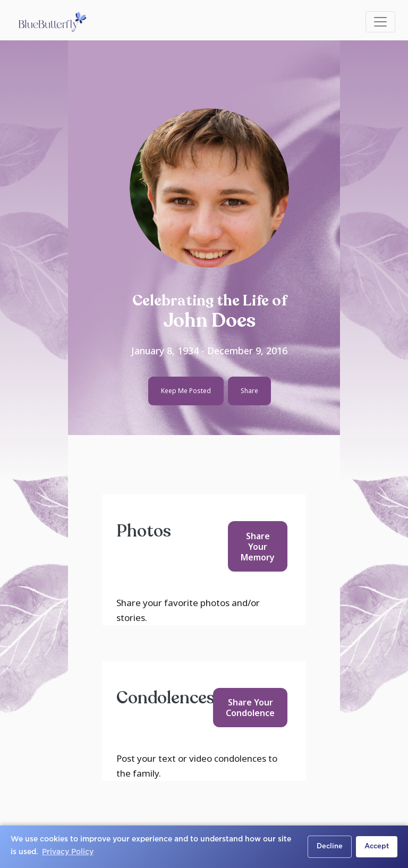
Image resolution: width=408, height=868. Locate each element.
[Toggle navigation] (380, 22)
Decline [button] (330, 846)
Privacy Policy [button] (68, 852)
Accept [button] (377, 846)
